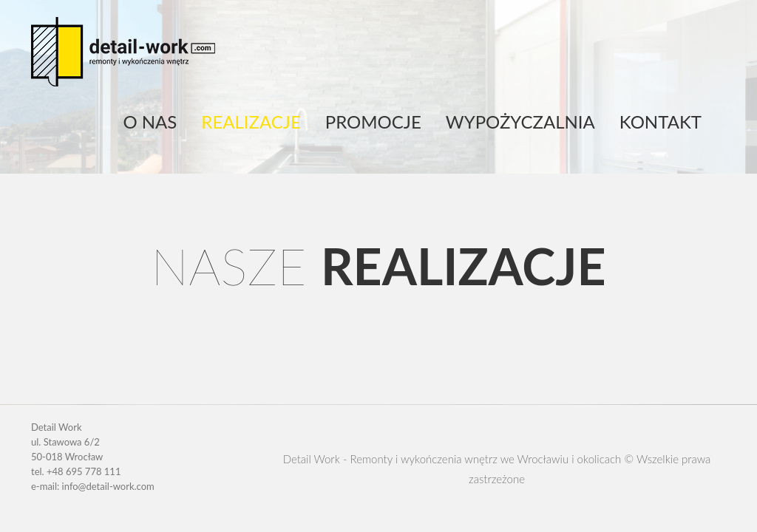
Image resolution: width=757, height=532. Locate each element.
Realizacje (251, 122)
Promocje (373, 122)
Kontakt (661, 122)
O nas (150, 122)
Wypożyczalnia (520, 122)
